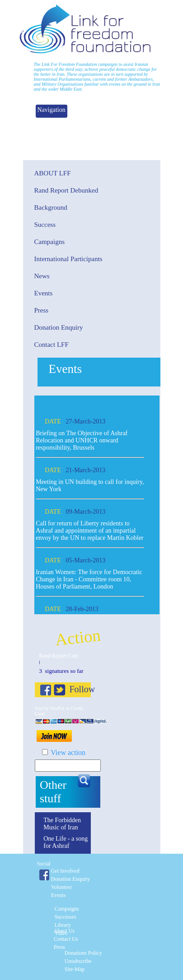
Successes (66, 917)
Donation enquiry (70, 879)
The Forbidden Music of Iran (62, 824)
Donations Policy (83, 953)
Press (42, 310)
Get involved (65, 871)
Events (44, 293)
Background (51, 207)
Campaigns (50, 242)
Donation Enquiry (59, 327)
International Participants (68, 259)
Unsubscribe (78, 961)
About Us (64, 931)
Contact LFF (52, 345)
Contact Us (66, 939)
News (42, 276)
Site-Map (75, 969)
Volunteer (61, 887)
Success (45, 225)
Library (63, 925)
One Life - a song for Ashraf (66, 842)
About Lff (53, 173)
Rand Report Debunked (66, 190)
